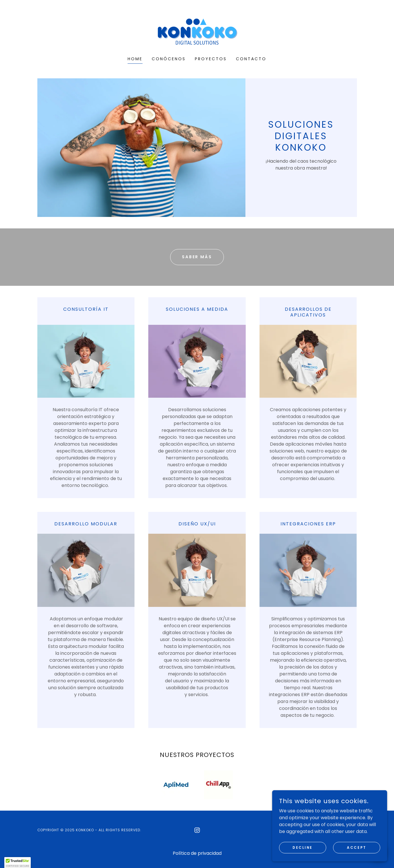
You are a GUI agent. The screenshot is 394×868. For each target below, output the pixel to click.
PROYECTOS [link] (211, 59)
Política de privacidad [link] (197, 853)
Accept (356, 847)
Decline (303, 847)
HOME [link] (135, 59)
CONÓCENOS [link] (169, 59)
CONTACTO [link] (251, 59)
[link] (197, 32)
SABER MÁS (197, 257)
